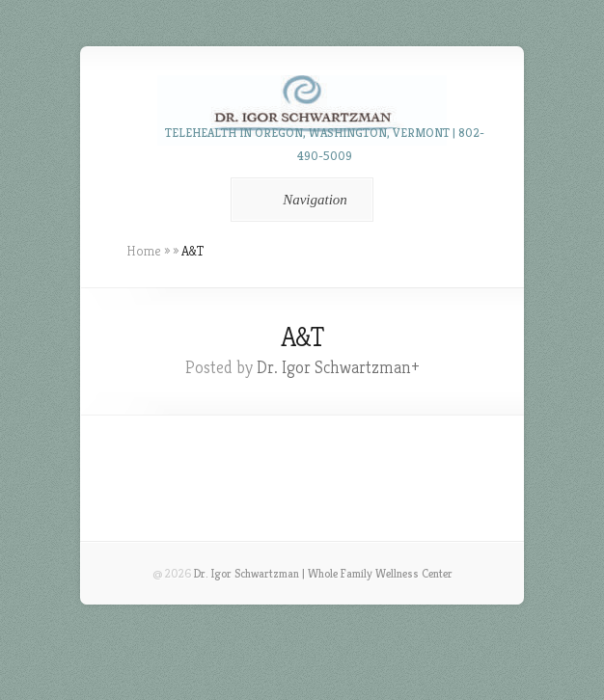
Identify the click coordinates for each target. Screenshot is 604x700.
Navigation (299, 200)
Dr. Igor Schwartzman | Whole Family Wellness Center (323, 573)
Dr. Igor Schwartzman (334, 367)
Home (144, 251)
